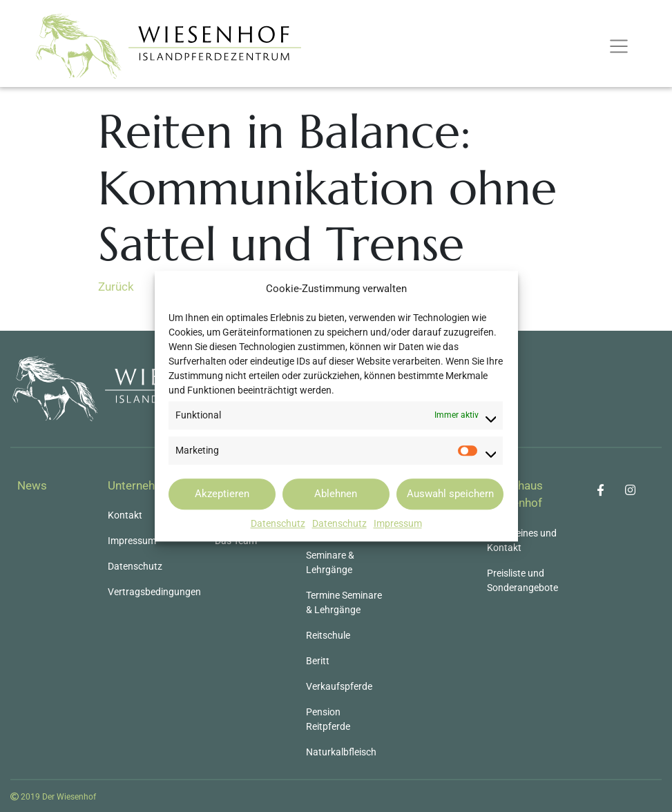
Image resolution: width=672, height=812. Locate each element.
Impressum (398, 523)
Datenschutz (278, 523)
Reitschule (328, 635)
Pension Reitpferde (328, 719)
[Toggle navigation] (618, 46)
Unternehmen (143, 485)
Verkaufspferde (339, 686)
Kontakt (125, 515)
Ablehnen (336, 494)
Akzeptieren (222, 494)
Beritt (318, 661)
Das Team (236, 541)
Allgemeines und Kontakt (522, 540)
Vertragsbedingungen (154, 592)
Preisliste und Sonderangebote (522, 580)
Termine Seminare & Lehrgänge (344, 602)
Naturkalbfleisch (341, 752)
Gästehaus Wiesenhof (515, 494)
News (32, 485)
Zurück (116, 287)
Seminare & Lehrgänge (330, 562)
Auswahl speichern (450, 494)
